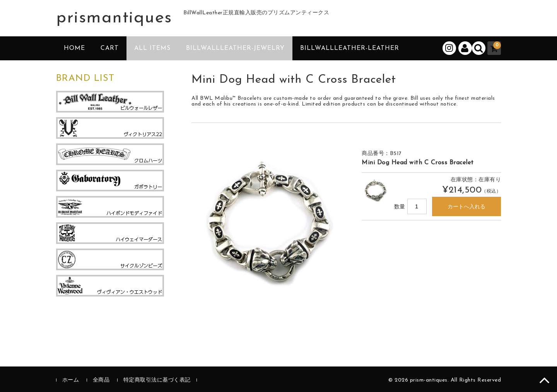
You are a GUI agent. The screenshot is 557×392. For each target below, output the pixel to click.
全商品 (101, 380)
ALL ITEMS (152, 48)
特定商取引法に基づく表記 (157, 380)
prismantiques (114, 18)
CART (110, 48)
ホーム (71, 380)
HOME (74, 48)
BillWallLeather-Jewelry (235, 48)
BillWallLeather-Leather (350, 48)
